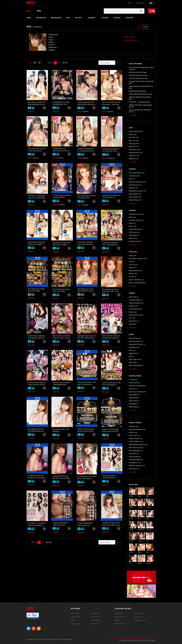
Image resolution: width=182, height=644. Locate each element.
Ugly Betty (134, 159)
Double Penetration (137, 182)
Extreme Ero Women (138, 259)
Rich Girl (133, 277)
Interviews (134, 321)
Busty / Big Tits (135, 359)
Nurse (133, 226)
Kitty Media (134, 404)
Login (130, 3)
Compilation (134, 347)
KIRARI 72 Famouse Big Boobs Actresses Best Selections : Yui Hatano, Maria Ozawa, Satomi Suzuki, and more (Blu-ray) (86, 430)
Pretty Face (134, 150)
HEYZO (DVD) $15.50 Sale (138, 72)
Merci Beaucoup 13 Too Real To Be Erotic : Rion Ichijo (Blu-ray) (86, 290)
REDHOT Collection (137, 466)
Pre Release (41, 18)
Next (65, 63)
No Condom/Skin (137, 173)
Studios (117, 18)
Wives (133, 268)
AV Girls (105, 18)
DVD (29, 11)
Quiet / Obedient (136, 280)
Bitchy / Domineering (137, 283)
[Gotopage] (107, 63)
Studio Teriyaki (136, 439)
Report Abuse (120, 617)
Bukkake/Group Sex (137, 191)
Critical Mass (134, 395)
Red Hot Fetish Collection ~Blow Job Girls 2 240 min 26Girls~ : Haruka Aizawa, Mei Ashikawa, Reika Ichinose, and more (62, 337)
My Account (139, 617)
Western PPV (96, 617)
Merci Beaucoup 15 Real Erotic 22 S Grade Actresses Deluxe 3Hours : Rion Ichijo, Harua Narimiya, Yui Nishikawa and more (62, 290)
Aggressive (134, 353)
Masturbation (135, 194)
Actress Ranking (130, 40)
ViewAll (132, 162)
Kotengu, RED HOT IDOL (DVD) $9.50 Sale (141, 82)
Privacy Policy (120, 624)
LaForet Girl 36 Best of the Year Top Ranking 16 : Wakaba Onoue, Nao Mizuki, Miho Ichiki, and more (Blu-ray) (87, 383)
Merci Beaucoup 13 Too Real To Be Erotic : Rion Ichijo (110, 290)
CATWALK (134, 426)
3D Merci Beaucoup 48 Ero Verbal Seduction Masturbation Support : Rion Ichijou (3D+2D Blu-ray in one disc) (62, 196)
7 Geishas (133, 380)
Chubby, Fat (134, 156)
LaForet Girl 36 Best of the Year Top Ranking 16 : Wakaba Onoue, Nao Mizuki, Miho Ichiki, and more (111, 384)
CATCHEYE (134, 454)
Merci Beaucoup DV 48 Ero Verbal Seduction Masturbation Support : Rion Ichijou (87, 197)
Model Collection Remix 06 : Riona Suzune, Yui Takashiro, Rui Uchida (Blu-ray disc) (111, 196)
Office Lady (134, 232)
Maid (132, 223)
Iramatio (133, 188)
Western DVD (75, 617)
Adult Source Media (137, 392)
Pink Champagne (136, 451)
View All (132, 115)
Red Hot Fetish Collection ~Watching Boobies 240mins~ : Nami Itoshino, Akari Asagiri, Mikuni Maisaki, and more (62, 384)
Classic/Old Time (136, 300)
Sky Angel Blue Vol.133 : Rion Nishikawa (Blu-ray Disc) (36, 430)
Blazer (132, 217)
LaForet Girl (135, 435)
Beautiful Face (136, 153)
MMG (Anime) (134, 407)
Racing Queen (135, 241)
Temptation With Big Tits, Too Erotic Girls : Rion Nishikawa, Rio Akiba (111, 150)
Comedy (133, 324)
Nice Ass (134, 140)
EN (152, 3)
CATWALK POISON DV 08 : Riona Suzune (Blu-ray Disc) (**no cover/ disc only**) (112, 524)
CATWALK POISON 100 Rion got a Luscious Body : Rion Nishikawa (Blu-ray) (37, 477)
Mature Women (136, 271)
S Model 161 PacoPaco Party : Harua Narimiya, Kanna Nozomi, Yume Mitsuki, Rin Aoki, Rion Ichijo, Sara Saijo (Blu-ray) (86, 243)
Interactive (134, 297)
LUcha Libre (134, 469)
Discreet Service (140, 620)
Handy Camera (135, 185)
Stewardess (134, 235)
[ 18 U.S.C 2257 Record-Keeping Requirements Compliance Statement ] (131, 638)
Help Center (141, 3)
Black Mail (133, 362)
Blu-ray (78, 18)
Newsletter (95, 624)
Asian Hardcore (136, 315)
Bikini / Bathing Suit (136, 365)
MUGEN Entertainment (138, 445)
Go (118, 63)
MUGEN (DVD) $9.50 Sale (137, 91)
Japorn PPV (95, 613)
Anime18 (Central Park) (138, 386)
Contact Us (138, 613)
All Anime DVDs (136, 341)
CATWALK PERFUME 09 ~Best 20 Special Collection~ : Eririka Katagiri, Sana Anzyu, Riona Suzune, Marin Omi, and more (87, 524)
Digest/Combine (136, 303)
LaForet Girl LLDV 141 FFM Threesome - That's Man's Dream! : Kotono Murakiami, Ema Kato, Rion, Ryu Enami (111, 103)
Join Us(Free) (96, 620)
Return (117, 620)
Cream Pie (134, 176)
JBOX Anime (134, 401)
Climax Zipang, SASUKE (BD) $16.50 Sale (141, 87)
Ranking (92, 18)
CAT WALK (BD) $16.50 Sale (138, 75)
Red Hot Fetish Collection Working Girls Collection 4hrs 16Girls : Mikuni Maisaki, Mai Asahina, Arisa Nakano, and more (111, 337)
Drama (133, 312)
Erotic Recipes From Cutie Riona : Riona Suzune (87, 478)
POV (132, 318)
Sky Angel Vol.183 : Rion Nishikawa (61, 430)
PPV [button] (146, 27)
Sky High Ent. (135, 463)
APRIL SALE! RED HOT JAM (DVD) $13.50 (140, 111)
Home (29, 18)
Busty (133, 134)
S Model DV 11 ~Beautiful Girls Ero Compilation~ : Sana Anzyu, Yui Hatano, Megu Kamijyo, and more (37, 524)
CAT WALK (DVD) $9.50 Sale (138, 78)
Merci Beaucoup (136, 448)
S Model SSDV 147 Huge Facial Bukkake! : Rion (61, 103)
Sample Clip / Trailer (137, 344)
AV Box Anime (135, 383)
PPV (39, 11)
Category (129, 18)
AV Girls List (129, 37)
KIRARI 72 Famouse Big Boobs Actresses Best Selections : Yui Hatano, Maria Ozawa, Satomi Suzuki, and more (110, 430)
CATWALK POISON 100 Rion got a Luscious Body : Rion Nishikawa (62, 477)
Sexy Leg (134, 144)
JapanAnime (134, 398)
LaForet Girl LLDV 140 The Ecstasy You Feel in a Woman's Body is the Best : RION (37, 150)
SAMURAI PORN (136, 460)
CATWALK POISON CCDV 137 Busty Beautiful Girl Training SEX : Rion (86, 150)
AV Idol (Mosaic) (135, 309)
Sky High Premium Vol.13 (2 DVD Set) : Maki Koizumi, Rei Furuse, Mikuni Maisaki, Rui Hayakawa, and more (87, 337)
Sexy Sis (133, 265)
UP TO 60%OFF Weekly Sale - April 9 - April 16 (141, 68)
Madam (133, 274)
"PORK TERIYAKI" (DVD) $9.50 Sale (141, 94)
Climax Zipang (135, 457)
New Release (56, 18)
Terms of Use (75, 624)
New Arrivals (135, 338)
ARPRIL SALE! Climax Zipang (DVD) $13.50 (140, 106)
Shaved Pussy (135, 200)
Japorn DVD (75, 613)
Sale (68, 18)
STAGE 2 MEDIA (136, 442)
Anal (132, 179)
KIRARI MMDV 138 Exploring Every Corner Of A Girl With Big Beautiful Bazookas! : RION (62, 150)
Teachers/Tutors (136, 220)
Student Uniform (136, 214)
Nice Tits (134, 137)
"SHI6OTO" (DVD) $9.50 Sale (139, 102)
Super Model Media (137, 429)
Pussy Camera (135, 197)
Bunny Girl (133, 238)
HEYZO (133, 432)
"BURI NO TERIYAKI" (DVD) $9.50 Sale (140, 98)
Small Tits (134, 147)
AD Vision (133, 389)
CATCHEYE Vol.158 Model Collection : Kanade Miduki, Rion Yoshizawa (37, 197)
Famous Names (136, 131)
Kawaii (133, 256)
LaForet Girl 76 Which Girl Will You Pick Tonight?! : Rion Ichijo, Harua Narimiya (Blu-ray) (37, 243)
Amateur (133, 306)
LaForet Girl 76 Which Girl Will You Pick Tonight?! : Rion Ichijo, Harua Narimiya (62, 244)
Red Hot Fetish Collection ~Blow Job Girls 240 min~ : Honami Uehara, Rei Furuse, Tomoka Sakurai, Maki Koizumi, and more (37, 384)
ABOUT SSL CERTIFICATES (33, 622)
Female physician (136, 229)
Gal (132, 262)
